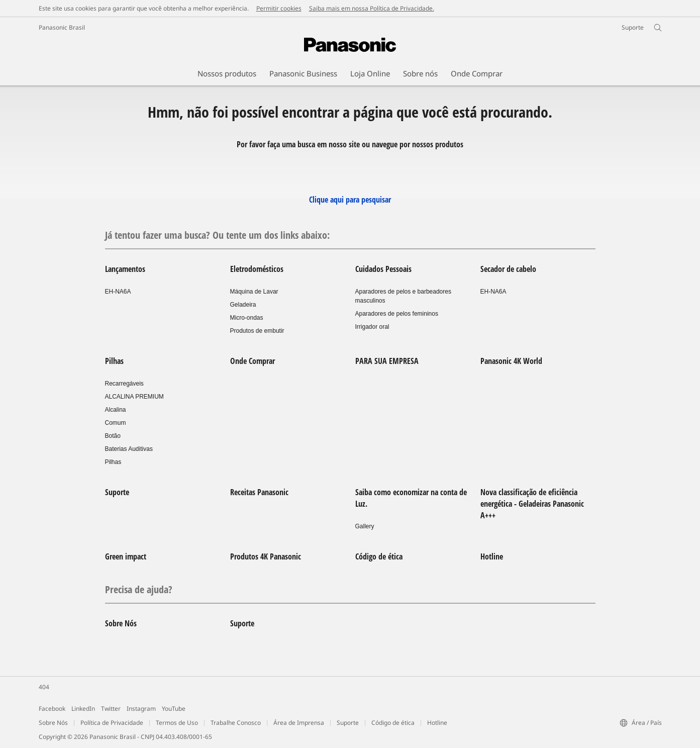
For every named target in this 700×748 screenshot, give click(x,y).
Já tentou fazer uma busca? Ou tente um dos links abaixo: (217, 235)
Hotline (492, 556)
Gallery (365, 526)
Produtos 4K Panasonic (266, 556)
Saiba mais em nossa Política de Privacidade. (372, 8)
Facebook (52, 709)
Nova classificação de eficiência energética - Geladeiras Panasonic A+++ (532, 504)
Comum (116, 423)
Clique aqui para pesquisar (350, 200)
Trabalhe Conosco (236, 723)
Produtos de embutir (257, 331)
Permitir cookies (279, 8)
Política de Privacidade (112, 723)
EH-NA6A (118, 292)
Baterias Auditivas (129, 449)
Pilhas (114, 361)
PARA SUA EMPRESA (387, 361)
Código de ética (379, 556)
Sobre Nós (121, 623)
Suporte (117, 492)
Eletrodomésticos (257, 269)
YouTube (174, 709)
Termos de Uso (177, 723)
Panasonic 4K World (511, 361)
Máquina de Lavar (254, 292)
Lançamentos (125, 269)
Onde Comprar (253, 361)
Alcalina (116, 410)
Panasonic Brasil (62, 27)
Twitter (111, 709)
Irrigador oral (372, 327)
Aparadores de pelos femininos (397, 314)
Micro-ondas (247, 318)
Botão (113, 436)
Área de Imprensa (299, 723)
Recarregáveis (124, 384)
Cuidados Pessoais (383, 269)
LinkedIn (83, 709)
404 (44, 687)
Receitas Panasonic (259, 492)
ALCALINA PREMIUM (134, 397)
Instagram (141, 709)
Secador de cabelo (508, 269)
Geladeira (243, 305)
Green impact (126, 556)
